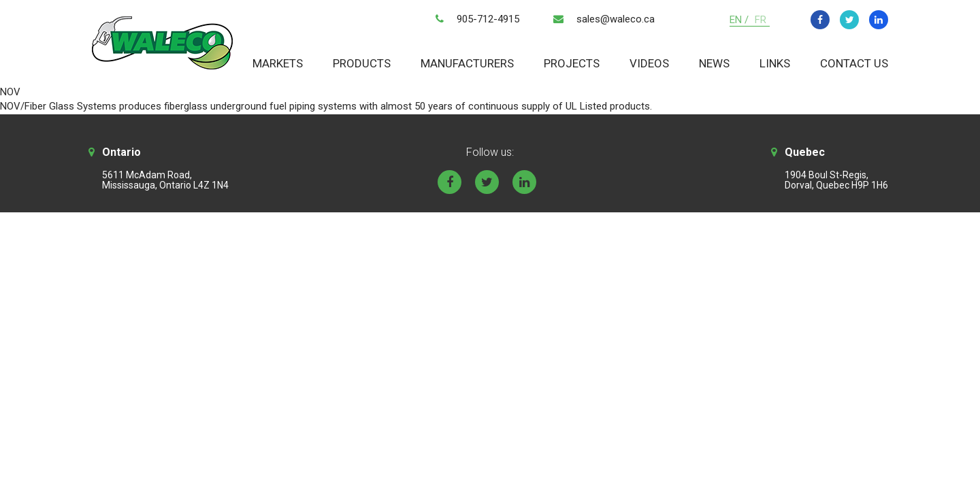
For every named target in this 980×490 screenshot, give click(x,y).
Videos (649, 63)
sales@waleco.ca (616, 19)
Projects (572, 63)
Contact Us (854, 63)
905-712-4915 (488, 19)
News (714, 63)
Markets (278, 63)
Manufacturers (467, 63)
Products (362, 63)
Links (775, 63)
